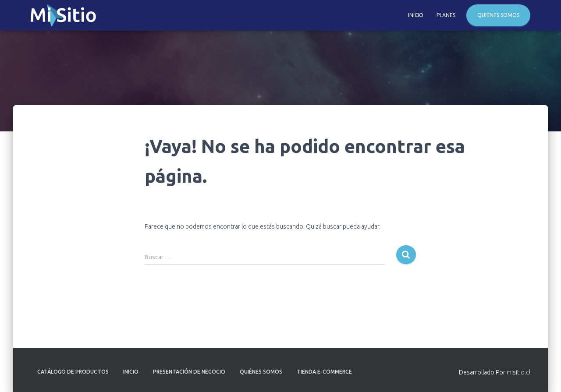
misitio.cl (518, 372)
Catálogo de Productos (73, 372)
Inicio (416, 15)
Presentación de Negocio (189, 372)
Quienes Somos (498, 15)
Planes (446, 15)
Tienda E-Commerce (324, 372)
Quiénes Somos (261, 372)
